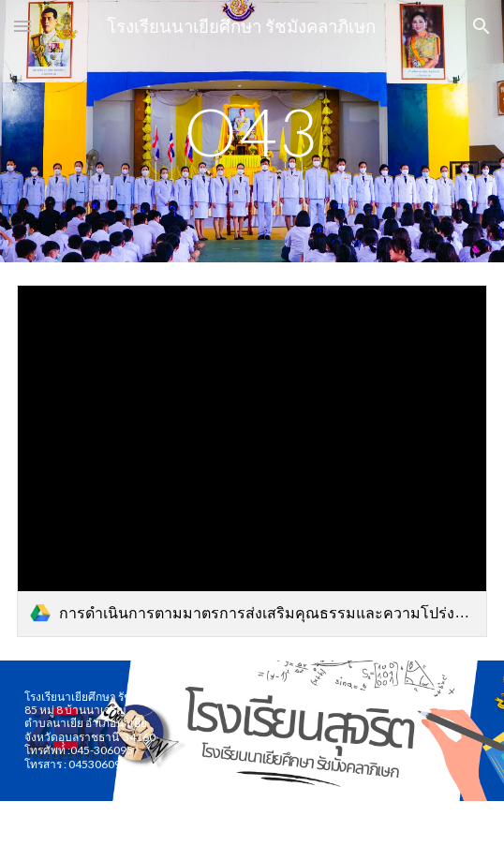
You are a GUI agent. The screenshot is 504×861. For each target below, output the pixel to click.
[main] (252, 132)
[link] (252, 461)
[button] (22, 26)
